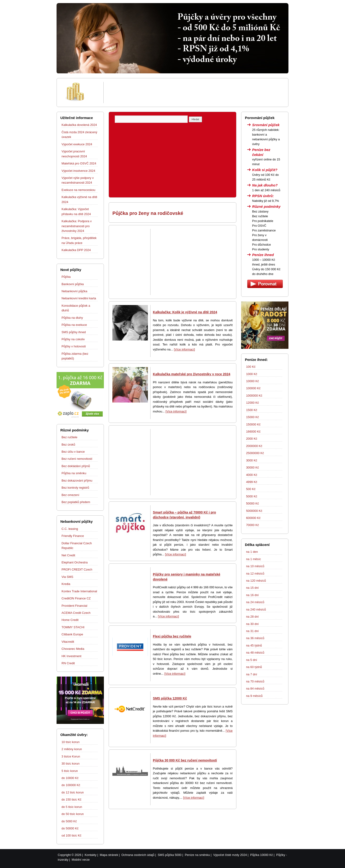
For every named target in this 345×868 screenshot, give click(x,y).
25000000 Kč (255, 453)
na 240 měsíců (256, 609)
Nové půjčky (71, 270)
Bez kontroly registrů (75, 488)
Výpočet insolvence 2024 (78, 171)
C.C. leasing (70, 529)
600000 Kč (253, 518)
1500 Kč (252, 410)
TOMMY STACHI (73, 627)
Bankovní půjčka (73, 284)
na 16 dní (252, 595)
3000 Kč (252, 460)
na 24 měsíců (255, 602)
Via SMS (67, 577)
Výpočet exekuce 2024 (77, 144)
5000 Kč (252, 496)
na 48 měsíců (255, 653)
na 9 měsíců (254, 696)
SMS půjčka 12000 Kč (170, 698)
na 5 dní (252, 660)
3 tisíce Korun (71, 756)
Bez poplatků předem (76, 502)
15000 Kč (252, 417)
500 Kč (251, 489)
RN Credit (68, 663)
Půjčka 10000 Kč (261, 855)
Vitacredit (68, 642)
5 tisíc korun (70, 771)
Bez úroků (68, 445)
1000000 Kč (254, 396)
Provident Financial (74, 606)
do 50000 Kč (70, 828)
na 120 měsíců (256, 581)
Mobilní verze (81, 860)
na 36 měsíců (255, 638)
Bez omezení (70, 495)
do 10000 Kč (70, 778)
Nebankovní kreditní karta (79, 298)
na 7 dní (252, 674)
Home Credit (70, 620)
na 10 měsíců (255, 566)
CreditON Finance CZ (76, 598)
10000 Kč (252, 381)
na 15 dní (252, 588)
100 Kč (251, 367)
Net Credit (68, 555)
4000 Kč (252, 475)
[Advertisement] (195, 93)
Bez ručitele (69, 437)
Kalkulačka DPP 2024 (76, 250)
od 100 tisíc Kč (71, 835)
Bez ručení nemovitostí (77, 459)
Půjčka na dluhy (72, 318)
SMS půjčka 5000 (170, 855)
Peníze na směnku (197, 855)
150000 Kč (253, 424)
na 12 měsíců (255, 573)
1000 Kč (252, 374)
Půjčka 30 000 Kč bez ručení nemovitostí (185, 760)
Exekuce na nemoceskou (78, 190)
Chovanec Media (73, 649)
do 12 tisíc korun (73, 792)
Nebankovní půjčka (74, 291)
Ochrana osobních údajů (138, 855)
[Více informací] (184, 349)
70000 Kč (252, 525)
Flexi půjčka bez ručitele (172, 636)
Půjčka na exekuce (74, 325)
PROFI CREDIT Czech (77, 569)
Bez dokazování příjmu (77, 480)
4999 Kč (252, 482)
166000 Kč (253, 432)
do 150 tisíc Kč (71, 799)
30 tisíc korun (71, 764)
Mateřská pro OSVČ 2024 (79, 163)
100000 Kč (253, 388)
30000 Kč (252, 467)
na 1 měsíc (254, 559)
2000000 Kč (254, 446)
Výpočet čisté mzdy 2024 (230, 855)
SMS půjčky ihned (74, 332)
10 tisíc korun (71, 742)
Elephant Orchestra (75, 562)
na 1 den (252, 552)
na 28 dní (252, 617)
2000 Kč (252, 439)
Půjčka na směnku (74, 473)
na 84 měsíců (255, 689)
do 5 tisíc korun (72, 807)
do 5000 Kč (69, 821)
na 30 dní (252, 624)
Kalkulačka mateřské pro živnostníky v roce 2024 (192, 374)
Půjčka (66, 277)
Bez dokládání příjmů (76, 466)
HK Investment (71, 656)
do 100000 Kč (71, 785)
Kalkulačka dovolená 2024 (79, 125)
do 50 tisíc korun (73, 814)
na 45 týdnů (254, 645)
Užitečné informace (77, 118)
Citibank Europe (72, 634)
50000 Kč (252, 503)
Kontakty (91, 855)
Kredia (66, 584)
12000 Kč (252, 403)
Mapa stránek (109, 855)
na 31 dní (252, 631)
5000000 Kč (254, 511)
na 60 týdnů (254, 667)
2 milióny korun (72, 749)
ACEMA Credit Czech (76, 613)
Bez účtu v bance (73, 452)
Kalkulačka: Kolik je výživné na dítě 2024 (185, 312)
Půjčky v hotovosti (74, 346)
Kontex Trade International (79, 591)
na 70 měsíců (255, 681)
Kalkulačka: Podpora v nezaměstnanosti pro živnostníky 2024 (77, 226)
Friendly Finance (73, 536)
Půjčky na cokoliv (73, 339)
